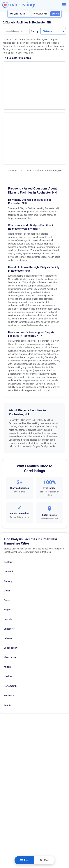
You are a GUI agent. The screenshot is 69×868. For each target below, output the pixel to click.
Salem (7, 639)
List (24, 860)
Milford (8, 601)
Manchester (10, 591)
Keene (7, 544)
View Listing (51, 73)
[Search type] (19, 14)
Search (55, 14)
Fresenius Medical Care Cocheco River (19, 88)
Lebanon (8, 572)
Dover (7, 525)
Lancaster (9, 563)
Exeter (7, 534)
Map (44, 860)
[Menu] (64, 5)
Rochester (9, 629)
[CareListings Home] (30, 5)
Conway (8, 515)
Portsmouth (10, 620)
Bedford (8, 496)
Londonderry (11, 582)
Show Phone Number (51, 67)
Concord (8, 506)
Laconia (8, 553)
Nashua (8, 610)
